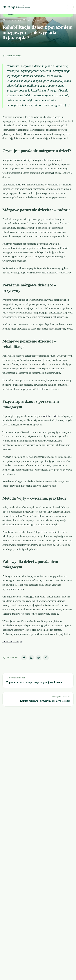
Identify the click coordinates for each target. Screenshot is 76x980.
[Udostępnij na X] (39, 658)
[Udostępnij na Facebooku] (24, 658)
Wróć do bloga (12, 56)
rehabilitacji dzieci (50, 416)
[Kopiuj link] (46, 658)
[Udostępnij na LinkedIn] (31, 658)
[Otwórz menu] (70, 7)
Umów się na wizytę (12, 642)
